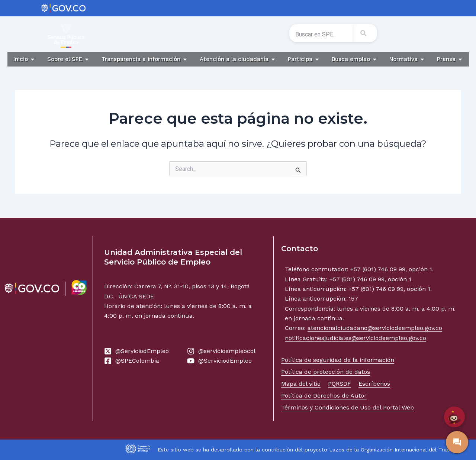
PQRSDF (340, 384)
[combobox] (321, 35)
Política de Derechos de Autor (324, 396)
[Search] (365, 33)
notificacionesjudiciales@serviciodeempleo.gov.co (356, 338)
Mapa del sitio (301, 384)
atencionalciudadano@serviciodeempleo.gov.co (375, 328)
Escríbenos (374, 384)
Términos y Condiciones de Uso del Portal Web (348, 407)
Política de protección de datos (326, 372)
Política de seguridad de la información (338, 360)
